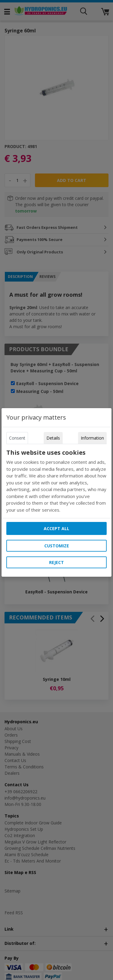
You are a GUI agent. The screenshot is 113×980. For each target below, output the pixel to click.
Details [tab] (53, 438)
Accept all (56, 528)
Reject (56, 562)
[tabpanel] (57, 481)
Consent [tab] (17, 438)
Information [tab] (92, 438)
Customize (57, 546)
